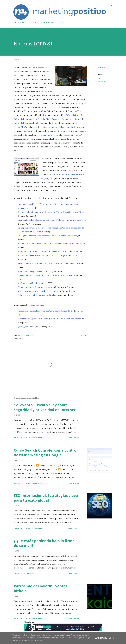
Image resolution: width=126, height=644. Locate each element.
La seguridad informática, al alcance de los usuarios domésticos (47, 236)
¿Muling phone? (46, 135)
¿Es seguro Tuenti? (27, 327)
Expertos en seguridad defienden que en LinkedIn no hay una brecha (49, 319)
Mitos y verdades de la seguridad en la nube (38, 291)
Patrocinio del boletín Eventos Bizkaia (41, 588)
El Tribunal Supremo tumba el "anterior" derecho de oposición (47, 275)
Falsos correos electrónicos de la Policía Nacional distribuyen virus (49, 263)
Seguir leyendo (73, 438)
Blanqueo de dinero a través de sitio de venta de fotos (43, 251)
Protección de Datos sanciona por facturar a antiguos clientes (47, 255)
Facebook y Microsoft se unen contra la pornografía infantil (45, 311)
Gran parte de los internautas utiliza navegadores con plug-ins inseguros (52, 220)
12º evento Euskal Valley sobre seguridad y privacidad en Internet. (45, 407)
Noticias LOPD (102, 81)
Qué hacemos (18, 22)
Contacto (32, 22)
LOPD (99, 78)
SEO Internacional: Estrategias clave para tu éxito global (46, 498)
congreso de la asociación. (62, 127)
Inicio (61, 22)
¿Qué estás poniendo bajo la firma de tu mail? (44, 543)
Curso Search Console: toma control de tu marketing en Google (46, 453)
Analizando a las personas (30, 271)
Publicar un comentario (33, 438)
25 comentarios (30, 574)
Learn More (101, 638)
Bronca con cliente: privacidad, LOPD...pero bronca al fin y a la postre (50, 244)
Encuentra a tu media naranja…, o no (35, 287)
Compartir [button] (101, 67)
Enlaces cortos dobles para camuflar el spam (39, 295)
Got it (112, 638)
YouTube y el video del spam (31, 283)
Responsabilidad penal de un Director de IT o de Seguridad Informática (51, 212)
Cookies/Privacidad (47, 22)
